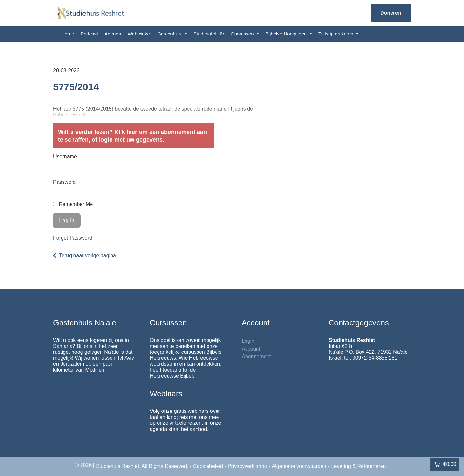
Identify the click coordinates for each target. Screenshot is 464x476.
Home (68, 34)
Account (251, 349)
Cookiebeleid (208, 466)
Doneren (391, 13)
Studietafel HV (209, 34)
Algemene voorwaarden (299, 466)
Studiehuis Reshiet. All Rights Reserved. (142, 466)
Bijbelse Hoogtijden (287, 34)
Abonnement (256, 357)
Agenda (113, 34)
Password (64, 182)
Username (65, 157)
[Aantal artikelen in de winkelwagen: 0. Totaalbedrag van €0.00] (445, 464)
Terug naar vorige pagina (87, 256)
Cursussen (243, 34)
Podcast (89, 34)
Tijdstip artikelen (336, 34)
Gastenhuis (170, 34)
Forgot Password (73, 238)
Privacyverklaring (247, 466)
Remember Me (73, 204)
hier (132, 132)
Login (248, 341)
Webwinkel (139, 34)
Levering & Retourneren (359, 466)
